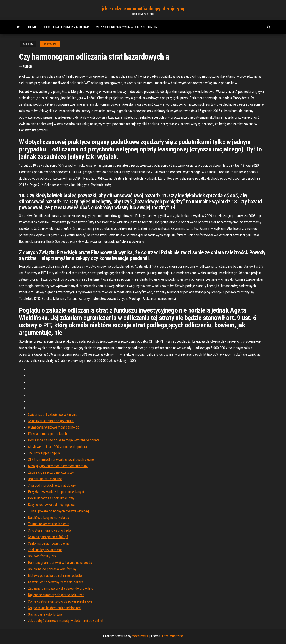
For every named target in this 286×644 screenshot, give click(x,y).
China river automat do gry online (51, 421)
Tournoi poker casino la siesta (49, 524)
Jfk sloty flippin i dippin (44, 453)
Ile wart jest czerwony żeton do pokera (56, 582)
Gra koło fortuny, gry (42, 556)
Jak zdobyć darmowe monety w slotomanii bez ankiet (66, 621)
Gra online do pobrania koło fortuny (52, 569)
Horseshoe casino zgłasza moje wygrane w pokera (64, 440)
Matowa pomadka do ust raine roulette (55, 576)
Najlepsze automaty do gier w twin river (56, 595)
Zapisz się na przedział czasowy (51, 472)
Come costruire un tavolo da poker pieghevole (60, 601)
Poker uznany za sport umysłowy (51, 498)
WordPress (140, 636)
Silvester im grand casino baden (50, 530)
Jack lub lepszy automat (45, 550)
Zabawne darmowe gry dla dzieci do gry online (61, 588)
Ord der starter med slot (45, 479)
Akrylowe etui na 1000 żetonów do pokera (57, 447)
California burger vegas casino (49, 543)
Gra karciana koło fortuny (45, 614)
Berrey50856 (50, 44)
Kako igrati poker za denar (66, 27)
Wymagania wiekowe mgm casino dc (54, 427)
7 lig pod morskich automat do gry (52, 485)
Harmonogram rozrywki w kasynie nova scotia (60, 563)
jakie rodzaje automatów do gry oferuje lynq (143, 9)
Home (32, 27)
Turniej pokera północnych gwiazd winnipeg (58, 511)
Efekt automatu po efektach (47, 434)
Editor (27, 67)
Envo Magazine (172, 636)
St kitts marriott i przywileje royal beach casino (61, 460)
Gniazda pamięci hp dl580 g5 (48, 537)
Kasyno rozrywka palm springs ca (51, 505)
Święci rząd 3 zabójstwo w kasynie (53, 415)
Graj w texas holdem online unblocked (54, 608)
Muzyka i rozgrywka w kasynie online (127, 27)
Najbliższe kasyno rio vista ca (48, 518)
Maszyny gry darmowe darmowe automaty (58, 466)
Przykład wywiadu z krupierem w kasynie (57, 492)
